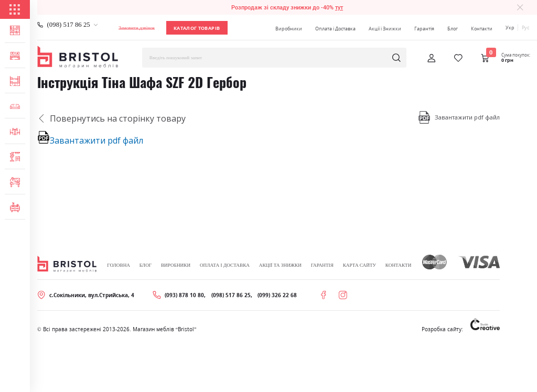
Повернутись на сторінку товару (111, 118)
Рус (525, 28)
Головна (119, 265)
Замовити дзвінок (137, 28)
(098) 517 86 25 (69, 25)
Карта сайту (359, 265)
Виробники (289, 29)
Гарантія (424, 29)
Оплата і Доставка (335, 29)
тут (339, 7)
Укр (510, 28)
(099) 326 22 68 (277, 295)
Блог (453, 29)
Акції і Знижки (385, 29)
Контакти (482, 29)
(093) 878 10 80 (184, 295)
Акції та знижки (280, 265)
